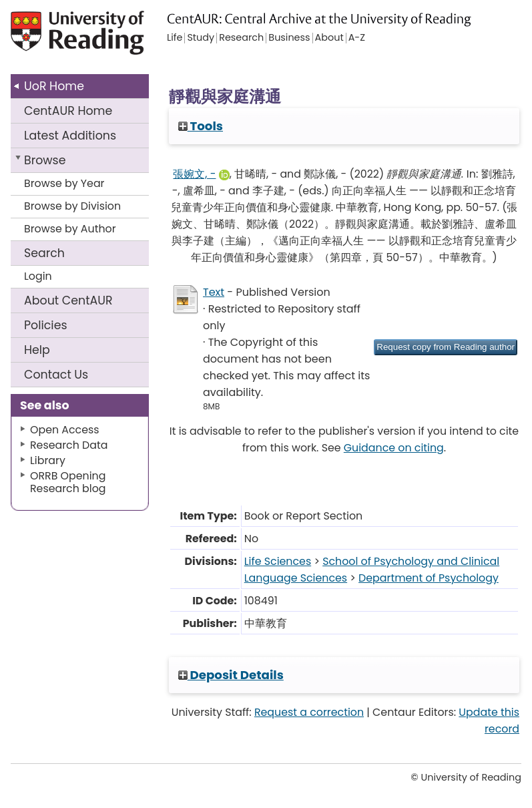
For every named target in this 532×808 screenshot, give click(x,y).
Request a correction (309, 712)
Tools (201, 126)
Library (48, 460)
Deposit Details (231, 675)
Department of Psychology (429, 578)
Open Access (65, 430)
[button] (446, 347)
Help (37, 350)
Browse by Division (72, 206)
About (68, 300)
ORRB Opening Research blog (68, 482)
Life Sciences (278, 561)
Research (241, 38)
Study (201, 38)
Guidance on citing (394, 448)
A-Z (357, 38)
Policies (46, 325)
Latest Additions (70, 136)
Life (175, 38)
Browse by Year (64, 183)
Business (289, 38)
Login (38, 276)
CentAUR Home (68, 111)
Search (44, 253)
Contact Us (56, 375)
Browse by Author (70, 229)
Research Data (69, 445)
